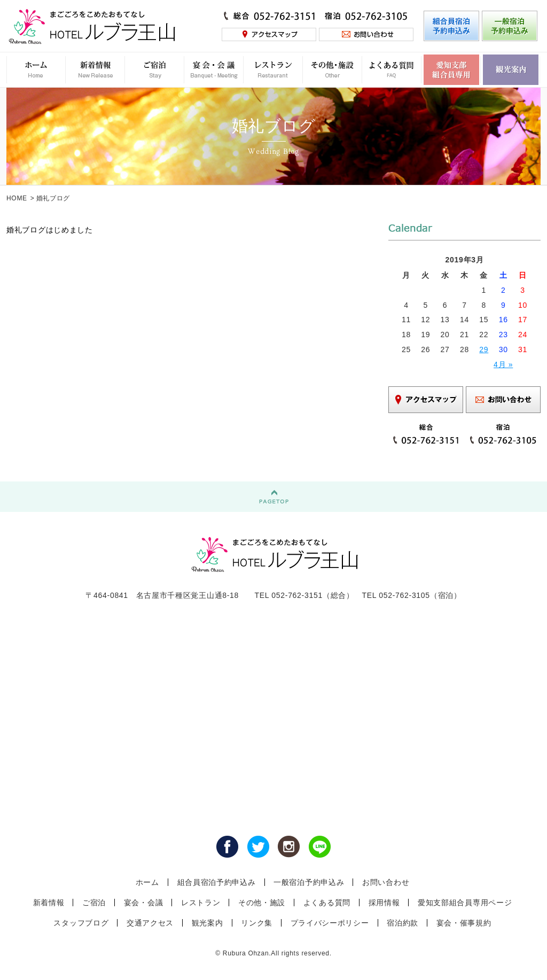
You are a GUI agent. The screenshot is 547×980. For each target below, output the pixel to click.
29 (484, 349)
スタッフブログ (81, 923)
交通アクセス (150, 923)
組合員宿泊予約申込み (217, 882)
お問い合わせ (386, 882)
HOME (17, 198)
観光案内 (208, 923)
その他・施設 (262, 903)
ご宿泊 (94, 903)
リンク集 (257, 923)
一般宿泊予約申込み (309, 882)
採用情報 (384, 903)
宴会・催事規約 (464, 923)
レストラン (201, 903)
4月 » (503, 364)
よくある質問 (327, 903)
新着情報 (49, 903)
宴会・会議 (144, 903)
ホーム (147, 882)
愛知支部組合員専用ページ (465, 903)
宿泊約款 (403, 923)
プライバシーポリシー (330, 923)
